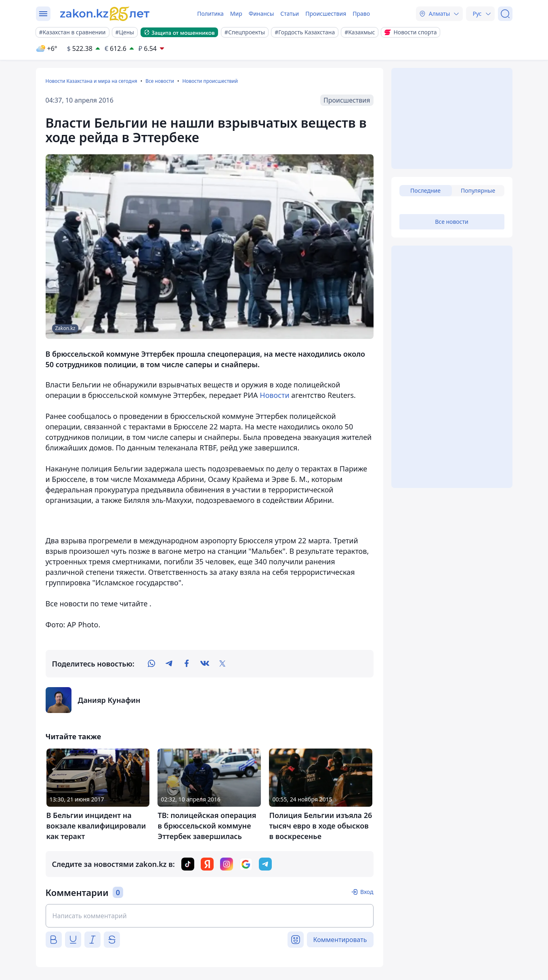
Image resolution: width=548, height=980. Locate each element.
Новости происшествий (210, 81)
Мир (236, 14)
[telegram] (169, 664)
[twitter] (223, 664)
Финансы (261, 14)
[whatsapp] (151, 664)
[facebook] (187, 664)
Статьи (290, 14)
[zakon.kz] (106, 14)
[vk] (205, 664)
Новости (274, 395)
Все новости (160, 81)
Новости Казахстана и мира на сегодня (91, 81)
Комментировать (340, 940)
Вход (367, 892)
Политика (210, 14)
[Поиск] (505, 14)
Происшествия (326, 14)
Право (361, 14)
